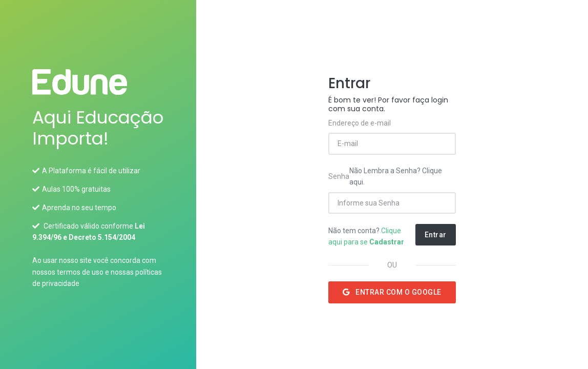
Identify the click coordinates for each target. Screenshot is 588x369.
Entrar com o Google (392, 292)
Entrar (436, 235)
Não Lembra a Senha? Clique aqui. (396, 176)
